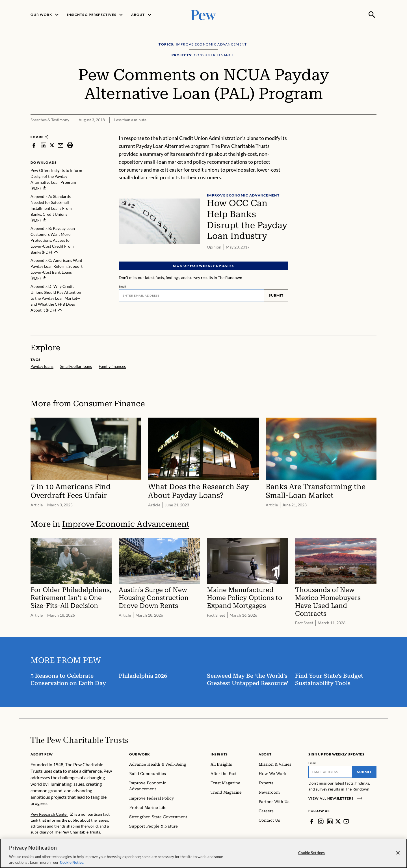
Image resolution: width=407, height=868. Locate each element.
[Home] (79, 740)
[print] (70, 145)
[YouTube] (346, 821)
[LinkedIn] (330, 821)
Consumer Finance (109, 404)
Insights (219, 754)
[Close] (398, 858)
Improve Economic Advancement (126, 524)
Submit (276, 295)
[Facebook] (312, 821)
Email (123, 286)
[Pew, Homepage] (203, 15)
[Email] (191, 295)
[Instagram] (321, 821)
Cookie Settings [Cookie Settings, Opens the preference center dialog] (311, 858)
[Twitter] (338, 821)
